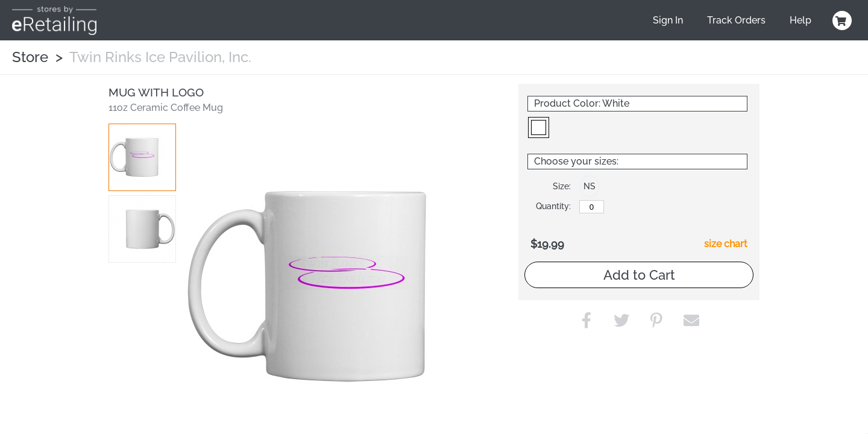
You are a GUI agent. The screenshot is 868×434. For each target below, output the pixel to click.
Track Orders (736, 20)
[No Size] (592, 207)
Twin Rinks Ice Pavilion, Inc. (160, 57)
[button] (142, 157)
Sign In (668, 20)
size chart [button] (726, 244)
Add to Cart (639, 275)
